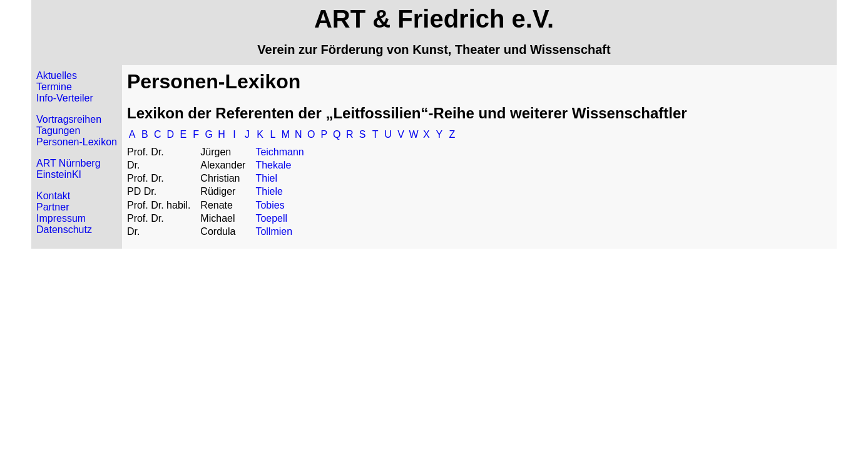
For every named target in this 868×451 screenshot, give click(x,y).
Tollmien (274, 231)
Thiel (266, 178)
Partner (53, 207)
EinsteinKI (59, 174)
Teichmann (279, 152)
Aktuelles (57, 75)
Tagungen (58, 131)
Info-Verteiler (65, 98)
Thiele (269, 191)
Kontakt (53, 196)
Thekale (273, 165)
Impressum (61, 218)
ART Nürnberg (69, 163)
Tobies (270, 205)
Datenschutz (64, 230)
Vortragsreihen (69, 119)
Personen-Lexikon (77, 142)
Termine (54, 87)
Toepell (271, 218)
